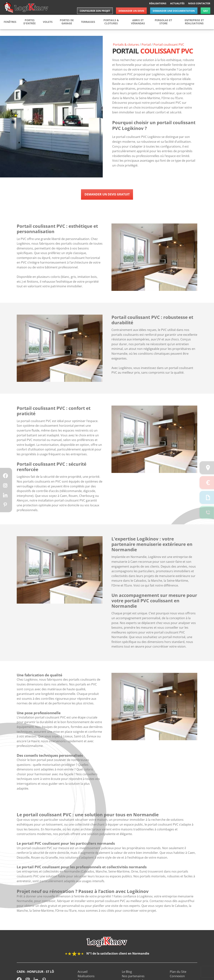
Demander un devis (131, 11)
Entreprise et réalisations (194, 22)
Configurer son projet (95, 11)
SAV (205, 11)
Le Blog (127, 978)
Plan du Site (178, 978)
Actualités (177, 3)
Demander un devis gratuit (107, 194)
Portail (146, 45)
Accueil (83, 978)
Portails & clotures (126, 45)
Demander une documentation (174, 11)
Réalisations (158, 3)
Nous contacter (199, 3)
